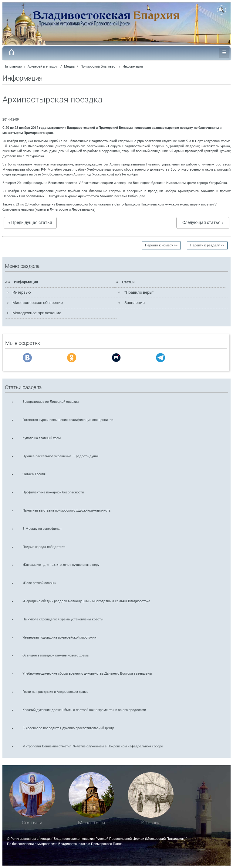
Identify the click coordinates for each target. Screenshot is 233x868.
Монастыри (91, 823)
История (151, 823)
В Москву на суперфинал (42, 529)
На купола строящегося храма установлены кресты (63, 619)
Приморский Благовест (99, 67)
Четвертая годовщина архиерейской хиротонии (59, 638)
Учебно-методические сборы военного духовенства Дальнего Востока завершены (87, 674)
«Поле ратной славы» (39, 583)
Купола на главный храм (42, 438)
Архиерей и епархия (43, 67)
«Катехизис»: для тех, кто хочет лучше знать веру (61, 565)
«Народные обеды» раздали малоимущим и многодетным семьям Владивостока (86, 601)
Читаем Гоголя (34, 474)
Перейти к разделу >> (207, 245)
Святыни (32, 823)
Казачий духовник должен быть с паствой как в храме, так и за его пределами (84, 710)
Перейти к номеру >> (161, 245)
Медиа (69, 67)
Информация (133, 67)
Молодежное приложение (37, 313)
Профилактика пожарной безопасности (53, 492)
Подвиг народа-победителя (44, 547)
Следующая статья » (203, 222)
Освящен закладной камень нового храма (56, 655)
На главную (13, 67)
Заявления (135, 303)
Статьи (128, 282)
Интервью (22, 292)
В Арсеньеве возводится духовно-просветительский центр (68, 728)
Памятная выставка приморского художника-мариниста (66, 511)
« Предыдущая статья (30, 222)
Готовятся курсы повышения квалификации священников (68, 420)
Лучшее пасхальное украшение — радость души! (61, 456)
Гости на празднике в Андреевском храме (55, 692)
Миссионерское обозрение (38, 303)
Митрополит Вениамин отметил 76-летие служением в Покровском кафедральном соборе (93, 746)
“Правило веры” (139, 292)
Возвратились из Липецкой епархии (51, 402)
